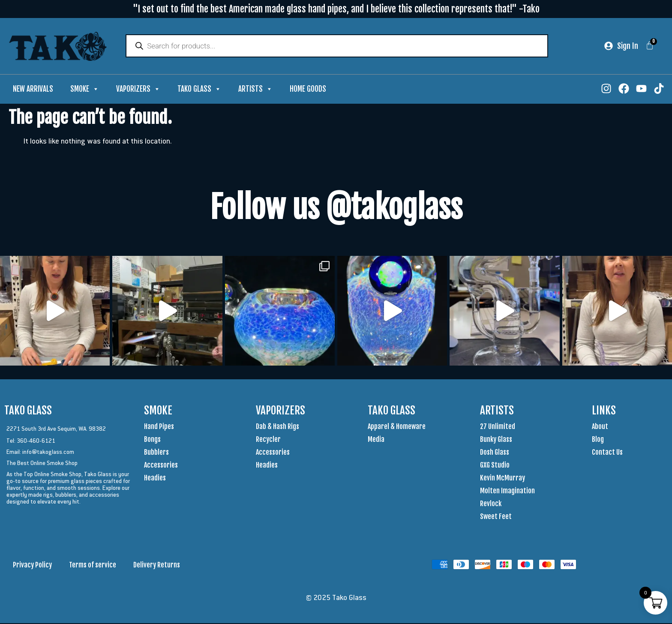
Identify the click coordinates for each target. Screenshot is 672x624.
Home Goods (308, 90)
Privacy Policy (32, 566)
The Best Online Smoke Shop (42, 464)
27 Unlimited (498, 427)
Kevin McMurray (502, 479)
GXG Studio (495, 466)
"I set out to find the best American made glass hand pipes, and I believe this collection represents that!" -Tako (336, 9)
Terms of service (93, 566)
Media (376, 440)
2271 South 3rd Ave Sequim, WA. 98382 (56, 429)
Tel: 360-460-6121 (31, 441)
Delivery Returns (157, 566)
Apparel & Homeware (397, 427)
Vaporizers (138, 90)
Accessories (161, 466)
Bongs (152, 440)
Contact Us (607, 453)
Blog (598, 440)
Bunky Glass (496, 440)
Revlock (491, 504)
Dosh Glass (495, 453)
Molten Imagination (507, 492)
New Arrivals (33, 90)
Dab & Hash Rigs (277, 427)
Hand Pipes (159, 427)
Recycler (268, 440)
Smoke (85, 90)
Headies (155, 479)
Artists (255, 90)
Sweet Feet (496, 517)
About (600, 427)
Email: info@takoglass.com (40, 453)
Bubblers (156, 453)
